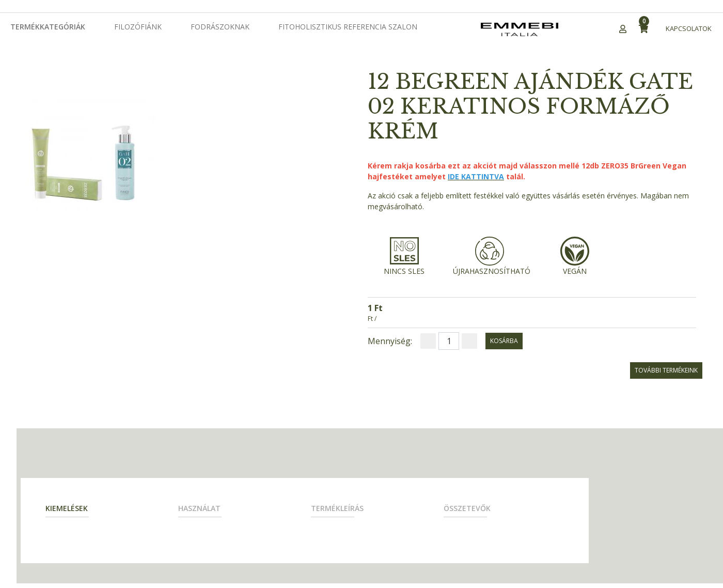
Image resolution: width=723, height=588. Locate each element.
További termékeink (666, 370)
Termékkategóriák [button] (48, 27)
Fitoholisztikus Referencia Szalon (348, 27)
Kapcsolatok (689, 28)
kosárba (504, 341)
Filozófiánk (138, 27)
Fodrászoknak (220, 27)
